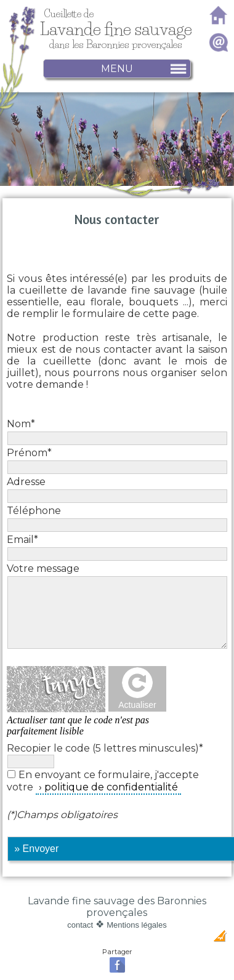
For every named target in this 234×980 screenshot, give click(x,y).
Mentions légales (137, 925)
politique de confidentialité (111, 787)
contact (80, 925)
